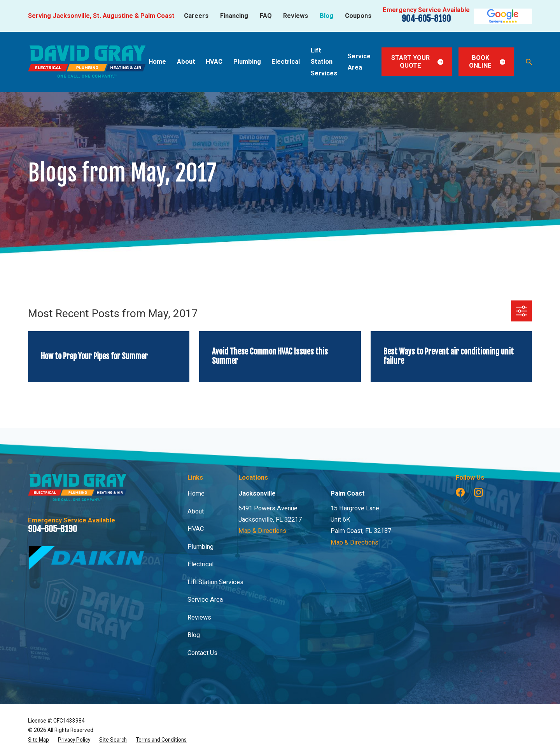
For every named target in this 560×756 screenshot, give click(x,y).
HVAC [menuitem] (214, 62)
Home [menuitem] (157, 62)
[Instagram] (479, 492)
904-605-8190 (426, 18)
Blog (326, 16)
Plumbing (200, 547)
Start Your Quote (417, 62)
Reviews (296, 16)
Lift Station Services (215, 582)
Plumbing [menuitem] (247, 62)
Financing (234, 16)
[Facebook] (460, 492)
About (196, 511)
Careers (196, 16)
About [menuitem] (186, 62)
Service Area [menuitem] (359, 62)
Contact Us (202, 653)
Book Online (487, 62)
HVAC (196, 529)
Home (196, 493)
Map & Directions (262, 531)
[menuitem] (38, 740)
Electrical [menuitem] (286, 62)
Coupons (358, 16)
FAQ (266, 16)
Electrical (200, 564)
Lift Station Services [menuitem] (324, 62)
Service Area (205, 600)
